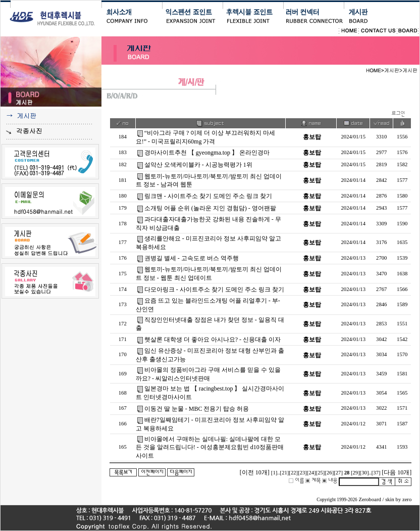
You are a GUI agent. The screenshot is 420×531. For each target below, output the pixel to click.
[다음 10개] (397, 472)
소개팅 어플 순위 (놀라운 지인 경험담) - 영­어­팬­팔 (210, 208)
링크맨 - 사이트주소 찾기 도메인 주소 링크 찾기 (208, 196)
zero (407, 499)
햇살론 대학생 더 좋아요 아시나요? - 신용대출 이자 (213, 340)
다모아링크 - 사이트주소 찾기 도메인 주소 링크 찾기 (214, 289)
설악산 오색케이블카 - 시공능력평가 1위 (198, 165)
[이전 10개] (255, 472)
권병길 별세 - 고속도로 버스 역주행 (192, 258)
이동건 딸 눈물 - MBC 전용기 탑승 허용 (197, 409)
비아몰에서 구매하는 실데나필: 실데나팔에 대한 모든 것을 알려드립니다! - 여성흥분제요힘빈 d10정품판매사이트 (210, 448)
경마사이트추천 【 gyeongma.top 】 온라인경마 (207, 153)
